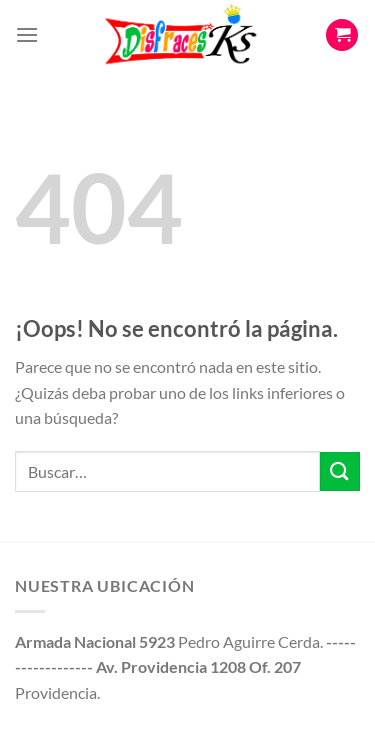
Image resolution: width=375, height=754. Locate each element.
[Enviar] (340, 471)
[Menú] (27, 34)
